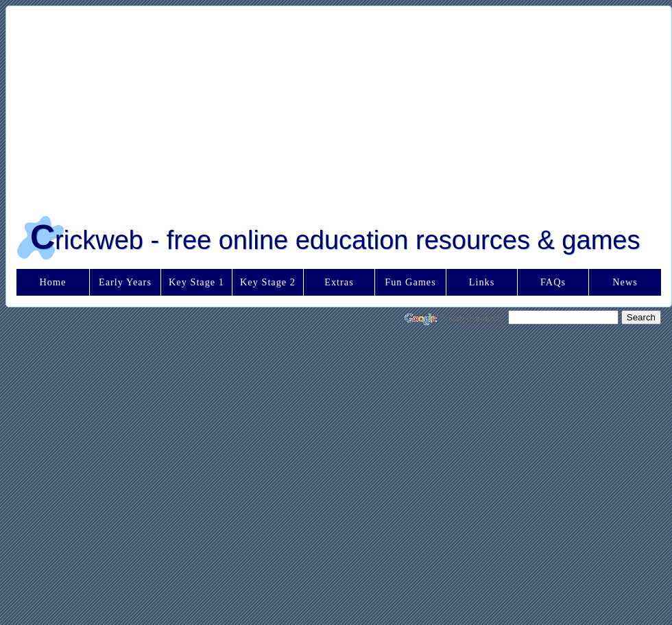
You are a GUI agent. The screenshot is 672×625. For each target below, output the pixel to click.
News (625, 282)
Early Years (125, 282)
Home (53, 282)
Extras (339, 282)
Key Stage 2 (268, 282)
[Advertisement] (308, 106)
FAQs (553, 282)
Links (482, 282)
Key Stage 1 (196, 282)
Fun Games (410, 282)
